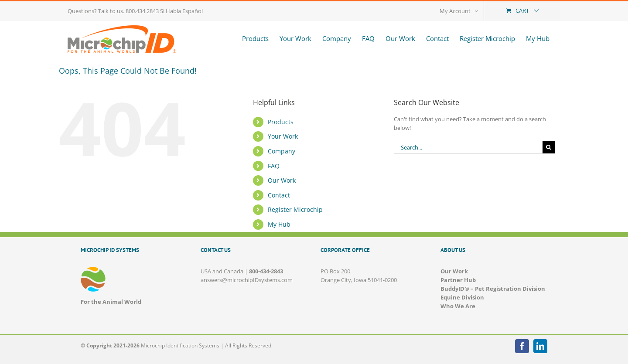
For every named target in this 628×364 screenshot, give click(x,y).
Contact (279, 195)
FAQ (274, 166)
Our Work (282, 180)
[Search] (549, 147)
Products (281, 122)
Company (282, 151)
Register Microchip (295, 209)
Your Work (283, 136)
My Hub (279, 224)
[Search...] (468, 147)
